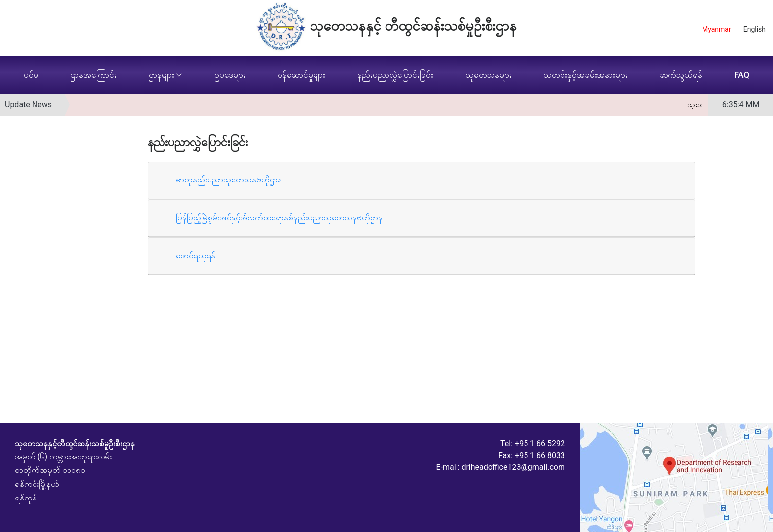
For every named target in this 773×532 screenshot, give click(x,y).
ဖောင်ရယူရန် (196, 255)
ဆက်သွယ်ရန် (681, 75)
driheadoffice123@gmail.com (513, 467)
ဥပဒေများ (230, 75)
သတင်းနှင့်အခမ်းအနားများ (586, 75)
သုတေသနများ (489, 75)
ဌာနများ (161, 75)
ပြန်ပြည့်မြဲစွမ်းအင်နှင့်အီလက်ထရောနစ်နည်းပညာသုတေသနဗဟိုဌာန (279, 217)
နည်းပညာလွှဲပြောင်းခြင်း (395, 75)
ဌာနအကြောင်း (94, 75)
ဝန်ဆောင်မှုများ (301, 75)
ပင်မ (31, 75)
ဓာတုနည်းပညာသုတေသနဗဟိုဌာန (229, 180)
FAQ (742, 75)
